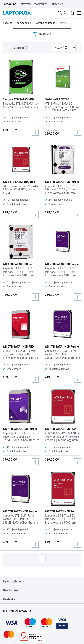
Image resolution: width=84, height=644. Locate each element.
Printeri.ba (57, 4)
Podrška (9, 599)
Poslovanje (11, 590)
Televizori (25, 4)
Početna (8, 23)
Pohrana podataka (45, 23)
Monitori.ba (41, 4)
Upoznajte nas (14, 581)
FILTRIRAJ (42, 34)
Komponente (24, 23)
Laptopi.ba (9, 4)
